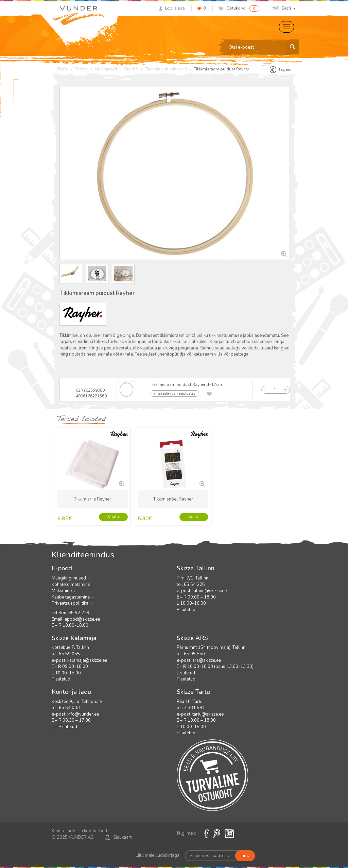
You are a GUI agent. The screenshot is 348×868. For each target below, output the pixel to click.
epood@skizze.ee (82, 619)
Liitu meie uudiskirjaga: (158, 855)
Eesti (284, 8)
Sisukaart (118, 837)
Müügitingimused (69, 578)
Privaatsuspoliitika (70, 603)
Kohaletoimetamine (71, 585)
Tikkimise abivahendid (166, 69)
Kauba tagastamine (71, 597)
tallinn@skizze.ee (210, 591)
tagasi (281, 70)
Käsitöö (131, 69)
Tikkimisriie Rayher (93, 499)
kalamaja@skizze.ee (87, 660)
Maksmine (62, 591)
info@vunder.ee (83, 714)
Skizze (63, 69)
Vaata (113, 517)
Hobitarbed (106, 69)
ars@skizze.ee (207, 660)
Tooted (82, 69)
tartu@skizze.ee (208, 714)
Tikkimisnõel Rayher (173, 499)
